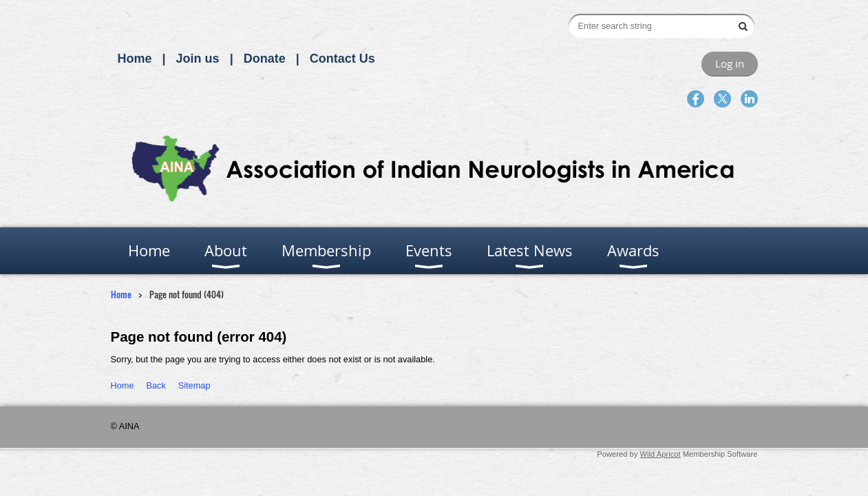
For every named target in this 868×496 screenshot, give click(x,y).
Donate (265, 59)
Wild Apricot (660, 454)
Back (156, 385)
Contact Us (342, 59)
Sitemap (194, 385)
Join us (198, 59)
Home (135, 59)
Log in (730, 63)
